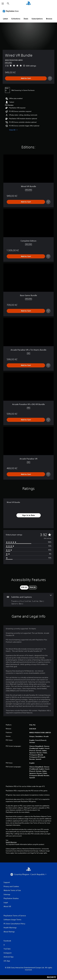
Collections (16, 19)
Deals (26, 19)
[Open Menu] (3, 4)
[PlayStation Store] (11, 11)
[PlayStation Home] (28, 4)
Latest (5, 19)
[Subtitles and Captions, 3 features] (28, 600)
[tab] (24, 587)
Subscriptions (37, 19)
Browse (49, 19)
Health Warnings (11, 842)
